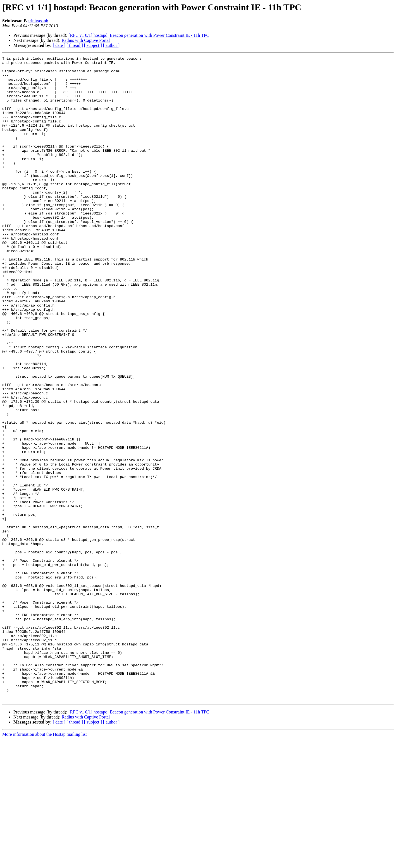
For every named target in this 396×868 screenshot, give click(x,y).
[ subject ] (93, 45)
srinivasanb (38, 21)
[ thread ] (75, 45)
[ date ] (59, 45)
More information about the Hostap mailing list (45, 863)
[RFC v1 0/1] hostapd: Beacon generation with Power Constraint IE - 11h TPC (139, 35)
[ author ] (111, 45)
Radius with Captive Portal (86, 40)
